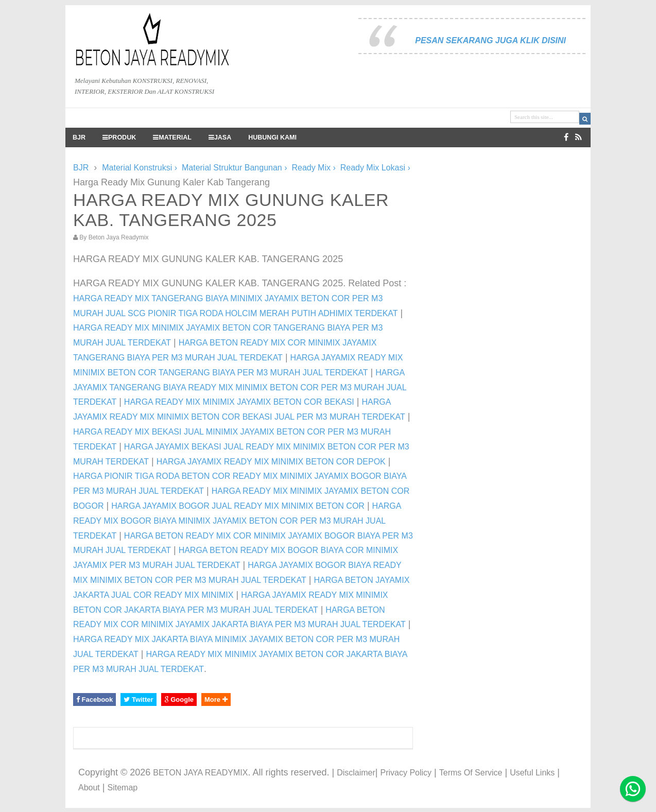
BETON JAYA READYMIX (200, 773)
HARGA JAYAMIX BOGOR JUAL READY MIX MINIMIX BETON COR (238, 506)
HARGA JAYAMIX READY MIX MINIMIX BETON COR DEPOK (271, 462)
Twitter (138, 699)
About (89, 788)
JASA (220, 137)
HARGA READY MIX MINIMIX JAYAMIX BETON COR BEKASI (239, 402)
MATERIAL (172, 137)
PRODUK (119, 137)
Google (179, 699)
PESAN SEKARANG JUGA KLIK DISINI (490, 40)
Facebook (94, 699)
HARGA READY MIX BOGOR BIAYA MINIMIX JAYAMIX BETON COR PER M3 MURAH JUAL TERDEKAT (237, 521)
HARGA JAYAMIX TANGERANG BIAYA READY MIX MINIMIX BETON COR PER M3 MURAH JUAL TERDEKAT (240, 387)
